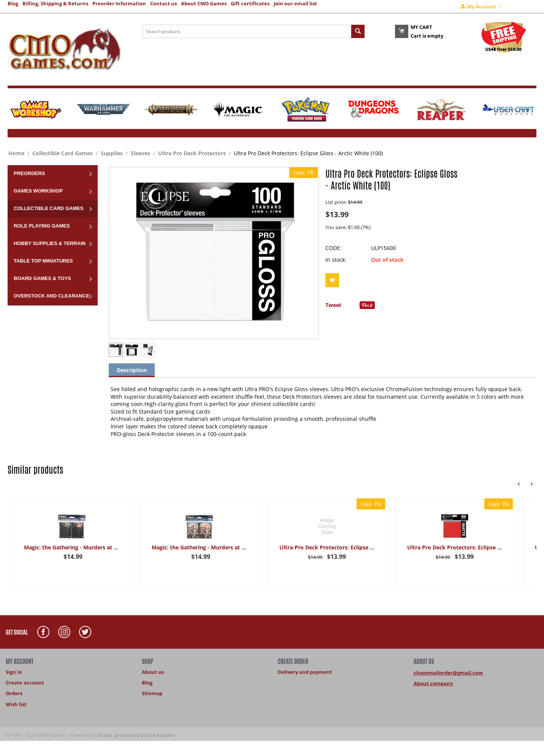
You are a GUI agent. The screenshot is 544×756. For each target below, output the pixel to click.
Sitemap (152, 693)
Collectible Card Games (63, 153)
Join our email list (295, 3)
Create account (25, 683)
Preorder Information (119, 3)
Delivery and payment (305, 672)
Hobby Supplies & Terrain (50, 243)
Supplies (112, 153)
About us (153, 672)
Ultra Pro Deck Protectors (192, 153)
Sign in (14, 672)
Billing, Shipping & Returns (55, 3)
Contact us (163, 3)
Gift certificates (250, 3)
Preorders (29, 173)
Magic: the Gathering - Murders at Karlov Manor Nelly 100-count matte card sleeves (199, 547)
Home (16, 153)
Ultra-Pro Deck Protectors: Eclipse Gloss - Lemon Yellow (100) (327, 547)
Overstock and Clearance (52, 296)
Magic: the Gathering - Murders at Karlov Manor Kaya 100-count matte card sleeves (71, 547)
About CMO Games (204, 3)
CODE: (333, 248)
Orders (14, 693)
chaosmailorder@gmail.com (448, 673)
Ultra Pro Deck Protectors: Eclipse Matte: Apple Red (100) (455, 547)
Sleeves (140, 153)
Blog (13, 3)
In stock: (336, 260)
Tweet (333, 305)
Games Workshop (38, 191)
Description (132, 370)
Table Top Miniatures (43, 261)
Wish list (16, 704)
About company (433, 683)
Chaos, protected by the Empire (136, 735)
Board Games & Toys (42, 278)
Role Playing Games (42, 226)
